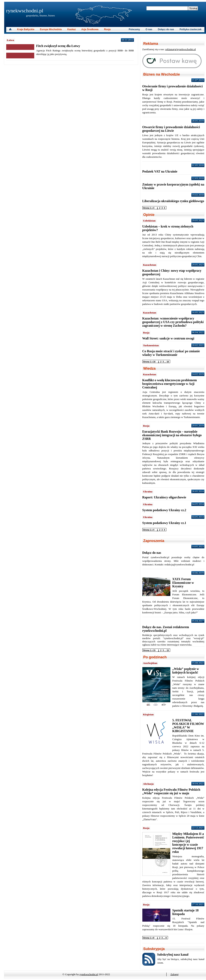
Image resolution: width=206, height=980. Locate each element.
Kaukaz (71, 29)
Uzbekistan (149, 221)
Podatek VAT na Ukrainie (160, 171)
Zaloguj (175, 974)
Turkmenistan (151, 345)
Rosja (107, 29)
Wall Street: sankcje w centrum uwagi (168, 338)
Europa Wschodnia (51, 29)
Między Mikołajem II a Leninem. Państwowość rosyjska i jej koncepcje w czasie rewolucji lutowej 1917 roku (188, 843)
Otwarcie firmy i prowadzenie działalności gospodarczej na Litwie (171, 129)
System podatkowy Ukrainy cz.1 (164, 523)
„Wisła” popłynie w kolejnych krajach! (186, 671)
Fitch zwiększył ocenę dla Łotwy (58, 46)
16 (168, 362)
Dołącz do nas (166, 29)
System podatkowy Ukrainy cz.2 (164, 510)
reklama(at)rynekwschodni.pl (180, 49)
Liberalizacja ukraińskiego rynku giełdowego (173, 201)
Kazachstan (150, 265)
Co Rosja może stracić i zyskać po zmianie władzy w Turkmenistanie (171, 353)
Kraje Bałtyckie (26, 29)
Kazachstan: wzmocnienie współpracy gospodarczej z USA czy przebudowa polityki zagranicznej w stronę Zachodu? (173, 322)
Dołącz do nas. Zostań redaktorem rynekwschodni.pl (166, 629)
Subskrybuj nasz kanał (173, 955)
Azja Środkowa (90, 29)
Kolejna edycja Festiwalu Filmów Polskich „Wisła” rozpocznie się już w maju (171, 791)
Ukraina (148, 491)
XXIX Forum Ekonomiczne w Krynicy (183, 583)
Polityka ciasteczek (190, 29)
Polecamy (134, 29)
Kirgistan (148, 714)
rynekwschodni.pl (25, 11)
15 (168, 650)
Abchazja (148, 784)
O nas (149, 29)
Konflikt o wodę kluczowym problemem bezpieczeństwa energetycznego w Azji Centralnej (170, 384)
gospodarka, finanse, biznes (41, 15)
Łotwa (11, 40)
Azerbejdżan (150, 663)
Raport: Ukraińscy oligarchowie (164, 497)
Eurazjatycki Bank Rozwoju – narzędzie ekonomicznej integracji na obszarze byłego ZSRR (172, 435)
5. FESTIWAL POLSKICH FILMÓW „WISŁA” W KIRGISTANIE (188, 726)
